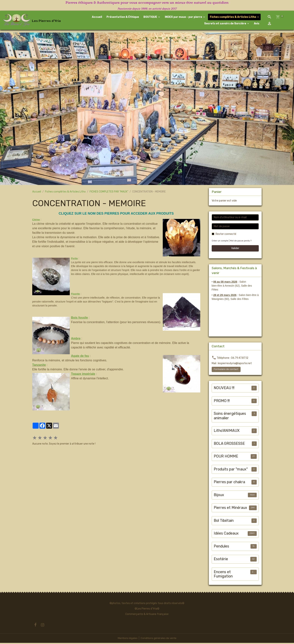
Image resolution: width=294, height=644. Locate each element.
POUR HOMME (226, 457)
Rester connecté (226, 235)
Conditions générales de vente (159, 639)
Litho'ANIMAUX (227, 432)
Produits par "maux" (231, 470)
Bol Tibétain (224, 522)
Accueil (97, 18)
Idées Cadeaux (226, 534)
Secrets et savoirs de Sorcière (225, 24)
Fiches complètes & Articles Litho (233, 18)
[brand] (29, 21)
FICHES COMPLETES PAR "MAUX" (109, 193)
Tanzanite (39, 366)
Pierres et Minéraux (230, 509)
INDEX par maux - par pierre (184, 18)
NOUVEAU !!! (224, 389)
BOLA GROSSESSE (229, 444)
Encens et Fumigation (223, 575)
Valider (235, 249)
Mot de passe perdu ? (241, 242)
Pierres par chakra (229, 483)
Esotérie (221, 560)
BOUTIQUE (150, 18)
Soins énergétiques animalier (230, 417)
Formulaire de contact (226, 370)
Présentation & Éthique (123, 18)
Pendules (221, 547)
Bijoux (219, 496)
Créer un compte (220, 242)
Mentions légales (127, 639)
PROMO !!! (222, 402)
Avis (256, 24)
